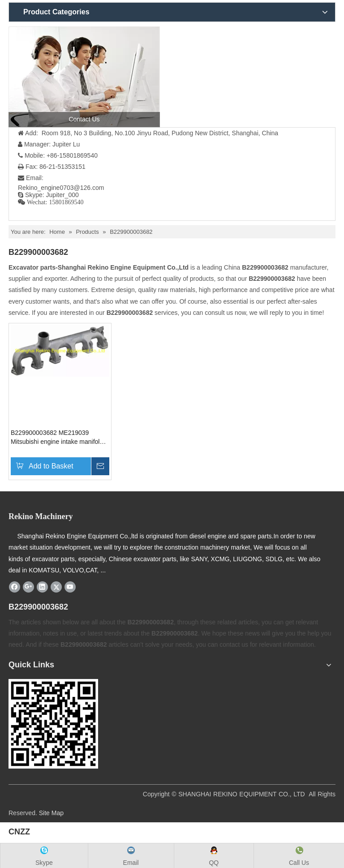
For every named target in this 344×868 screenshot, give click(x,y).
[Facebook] (15, 587)
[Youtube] (70, 587)
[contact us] (84, 77)
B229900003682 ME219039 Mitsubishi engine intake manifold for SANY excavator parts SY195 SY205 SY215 (57, 438)
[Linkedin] (42, 587)
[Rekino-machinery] (53, 724)
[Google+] (28, 587)
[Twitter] (56, 587)
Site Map (51, 813)
